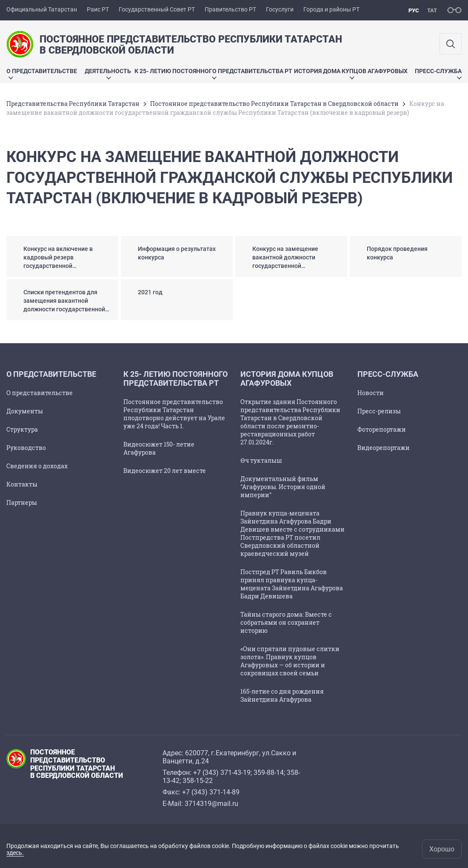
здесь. (15, 853)
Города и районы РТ (331, 9)
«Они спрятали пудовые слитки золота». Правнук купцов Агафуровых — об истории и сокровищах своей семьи (290, 661)
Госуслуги (280, 9)
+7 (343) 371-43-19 (222, 773)
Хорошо (442, 849)
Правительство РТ (230, 9)
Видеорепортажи (384, 448)
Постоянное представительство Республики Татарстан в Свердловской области (274, 104)
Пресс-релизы (379, 411)
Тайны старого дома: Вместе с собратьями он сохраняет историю (286, 622)
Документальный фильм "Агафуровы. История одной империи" (283, 487)
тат (432, 10)
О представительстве (42, 73)
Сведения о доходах (37, 466)
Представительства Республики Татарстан (73, 104)
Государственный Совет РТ (157, 9)
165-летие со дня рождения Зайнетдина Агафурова (282, 695)
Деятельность (108, 73)
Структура (22, 429)
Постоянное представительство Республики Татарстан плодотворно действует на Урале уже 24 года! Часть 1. (174, 414)
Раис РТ (98, 9)
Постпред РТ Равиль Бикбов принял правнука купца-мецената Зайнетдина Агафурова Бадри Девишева (292, 584)
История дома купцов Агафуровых (351, 73)
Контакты (22, 484)
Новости (371, 393)
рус (414, 10)
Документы (25, 411)
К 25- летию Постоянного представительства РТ (213, 73)
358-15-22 (198, 781)
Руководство (26, 448)
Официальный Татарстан (42, 9)
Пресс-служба (438, 73)
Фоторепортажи (382, 429)
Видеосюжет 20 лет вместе (165, 471)
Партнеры (22, 502)
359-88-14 (269, 773)
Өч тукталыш (261, 460)
